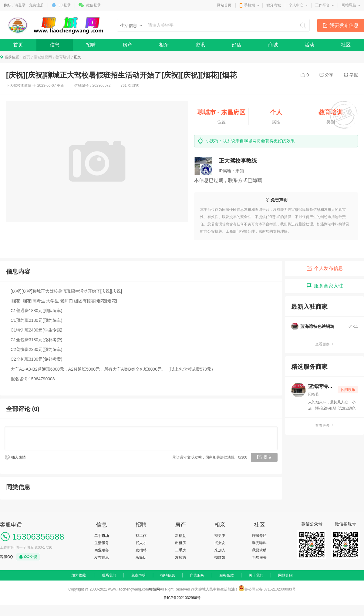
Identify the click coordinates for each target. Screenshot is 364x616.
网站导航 (349, 5)
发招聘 (141, 550)
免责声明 (138, 575)
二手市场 (102, 536)
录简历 (141, 557)
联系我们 (109, 575)
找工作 (141, 536)
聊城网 (154, 589)
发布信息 (102, 557)
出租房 (180, 543)
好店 (237, 45)
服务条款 (227, 575)
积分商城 (274, 5)
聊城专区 (259, 536)
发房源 (180, 557)
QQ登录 (64, 5)
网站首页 (224, 5)
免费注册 (36, 5)
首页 (18, 45)
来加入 (220, 550)
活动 (309, 45)
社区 (346, 45)
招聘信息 (168, 575)
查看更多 (325, 344)
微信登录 (93, 5)
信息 (55, 45)
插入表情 (19, 457)
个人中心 (296, 5)
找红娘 (220, 557)
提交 (268, 457)
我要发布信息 (344, 25)
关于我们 (256, 575)
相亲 (164, 45)
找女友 (220, 543)
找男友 (220, 536)
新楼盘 (180, 536)
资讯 (200, 45)
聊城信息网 (43, 57)
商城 (273, 45)
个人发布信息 (325, 268)
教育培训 (63, 57)
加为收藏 (79, 575)
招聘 (91, 45)
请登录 (20, 5)
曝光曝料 (259, 543)
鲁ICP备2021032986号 (182, 598)
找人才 (141, 543)
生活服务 (102, 543)
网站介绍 (285, 575)
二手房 (180, 550)
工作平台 (322, 5)
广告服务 (197, 575)
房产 (127, 45)
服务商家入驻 (325, 286)
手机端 (250, 5)
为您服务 (259, 557)
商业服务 (102, 550)
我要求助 (259, 550)
